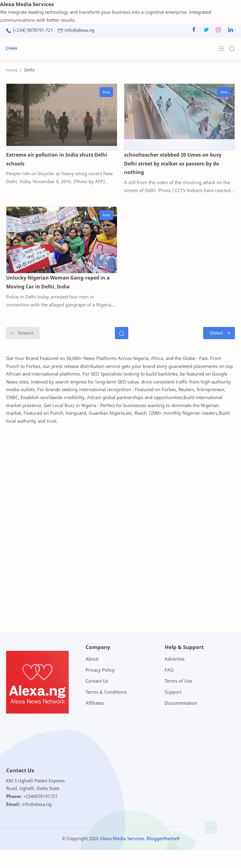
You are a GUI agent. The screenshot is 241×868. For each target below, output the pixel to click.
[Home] (122, 333)
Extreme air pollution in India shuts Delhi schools (57, 159)
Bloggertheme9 (163, 838)
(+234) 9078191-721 (33, 30)
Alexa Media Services (122, 838)
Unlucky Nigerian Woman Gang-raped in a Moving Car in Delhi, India (58, 282)
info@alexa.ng (79, 30)
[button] (194, 31)
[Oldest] (219, 333)
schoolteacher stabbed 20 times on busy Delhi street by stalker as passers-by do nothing (173, 164)
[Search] (232, 49)
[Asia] (106, 92)
